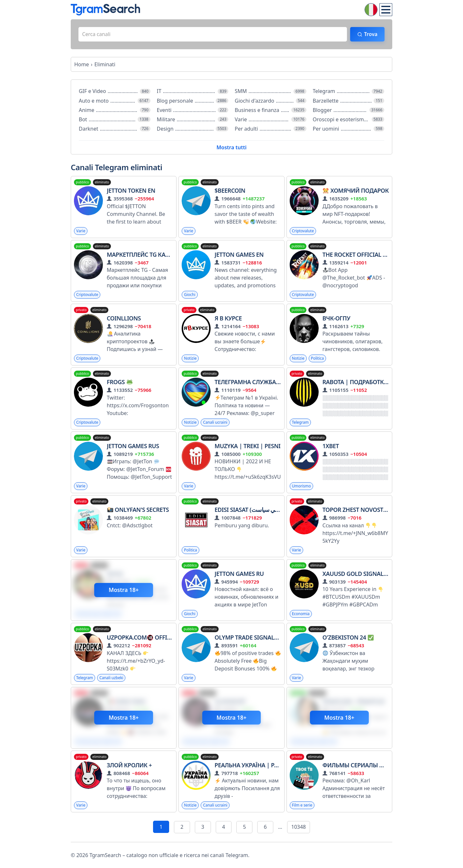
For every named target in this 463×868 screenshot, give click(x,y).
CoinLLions (124, 319)
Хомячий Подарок (356, 191)
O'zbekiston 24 (348, 638)
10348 (299, 828)
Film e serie (302, 806)
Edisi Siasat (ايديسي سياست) (252, 510)
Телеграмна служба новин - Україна (270, 383)
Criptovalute (303, 231)
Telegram (300, 423)
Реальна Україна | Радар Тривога (269, 766)
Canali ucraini (215, 423)
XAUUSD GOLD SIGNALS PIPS (364, 574)
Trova (370, 34)
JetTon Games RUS (133, 447)
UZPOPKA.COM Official (143, 638)
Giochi (190, 295)
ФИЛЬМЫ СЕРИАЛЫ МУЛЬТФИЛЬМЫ (373, 766)
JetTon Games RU (239, 574)
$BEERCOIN (230, 191)
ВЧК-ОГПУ (336, 319)
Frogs (120, 383)
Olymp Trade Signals (250, 638)
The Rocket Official (356, 255)
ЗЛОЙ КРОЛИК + (129, 766)
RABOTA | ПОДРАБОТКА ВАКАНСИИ (371, 383)
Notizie (190, 359)
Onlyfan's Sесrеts (138, 510)
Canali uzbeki (112, 678)
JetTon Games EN (239, 255)
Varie (81, 231)
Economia (301, 614)
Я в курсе (228, 319)
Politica (318, 359)
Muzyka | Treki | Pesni (247, 447)
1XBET (331, 447)
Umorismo (302, 487)
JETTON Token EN (131, 191)
